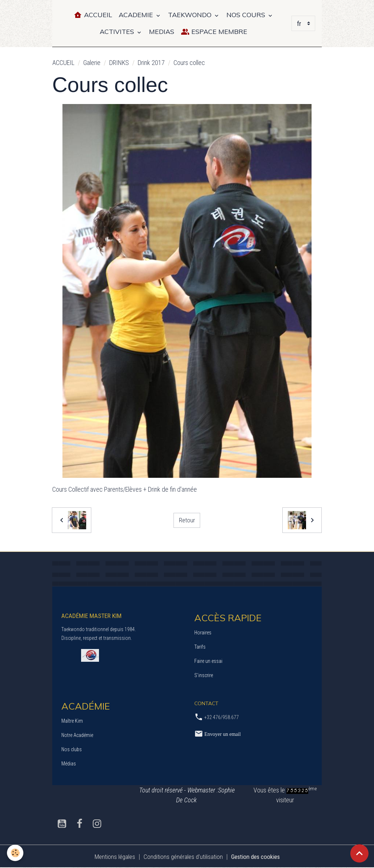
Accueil (93, 15)
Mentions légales (111, 857)
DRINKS (119, 63)
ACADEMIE (137, 15)
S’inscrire (204, 675)
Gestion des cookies (257, 857)
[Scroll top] (359, 853)
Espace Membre (214, 32)
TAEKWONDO (191, 15)
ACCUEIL (63, 63)
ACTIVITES (118, 32)
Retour (187, 520)
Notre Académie (77, 735)
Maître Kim (72, 721)
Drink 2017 (151, 63)
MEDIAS (162, 32)
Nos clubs (72, 749)
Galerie (92, 63)
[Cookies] (16, 853)
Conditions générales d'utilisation (181, 857)
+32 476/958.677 (222, 717)
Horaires (203, 633)
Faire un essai (208, 661)
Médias (69, 764)
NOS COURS (247, 15)
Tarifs (200, 647)
